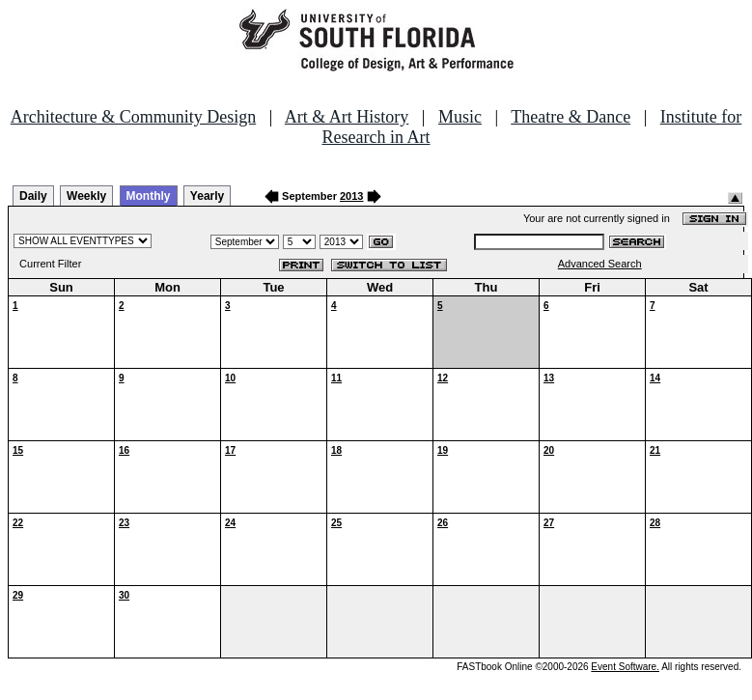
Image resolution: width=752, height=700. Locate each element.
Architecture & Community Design (133, 117)
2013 (351, 196)
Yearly (207, 196)
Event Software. (625, 667)
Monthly (149, 196)
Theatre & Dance (571, 117)
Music (460, 117)
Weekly (86, 196)
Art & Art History (347, 117)
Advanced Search (600, 264)
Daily (33, 196)
